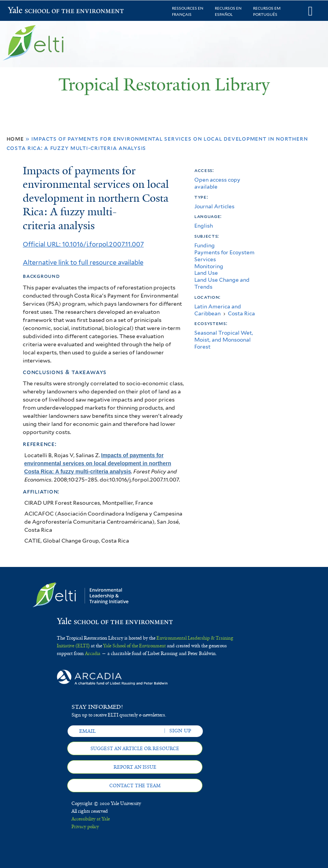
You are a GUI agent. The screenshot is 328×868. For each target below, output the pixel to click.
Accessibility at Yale (91, 819)
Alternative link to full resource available (83, 262)
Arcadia (93, 654)
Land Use (206, 273)
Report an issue (135, 767)
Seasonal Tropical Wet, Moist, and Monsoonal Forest (224, 340)
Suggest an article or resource (135, 749)
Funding (205, 245)
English (204, 226)
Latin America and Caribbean (218, 310)
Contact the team (135, 786)
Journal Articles (214, 206)
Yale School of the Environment (28, 11)
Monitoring (209, 266)
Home (15, 139)
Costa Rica (241, 313)
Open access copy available (217, 183)
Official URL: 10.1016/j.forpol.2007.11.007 (83, 244)
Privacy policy (85, 827)
